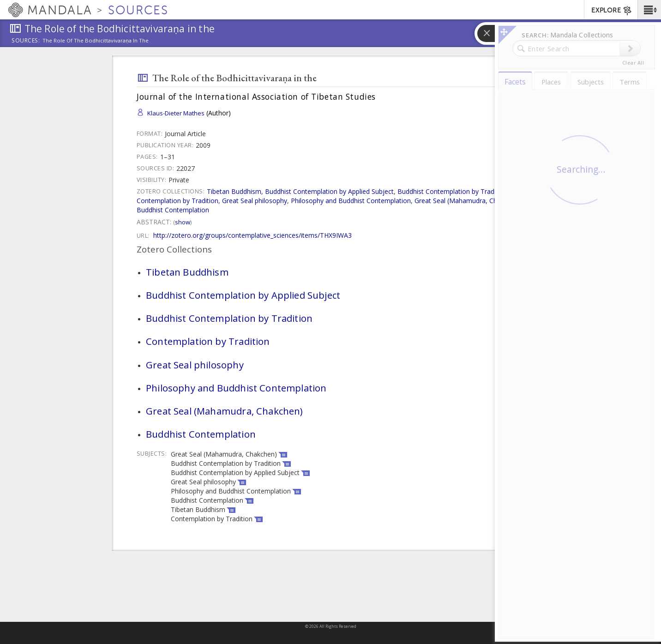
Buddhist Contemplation (173, 210)
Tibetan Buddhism (234, 191)
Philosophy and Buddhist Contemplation (351, 201)
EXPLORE (612, 11)
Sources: (26, 41)
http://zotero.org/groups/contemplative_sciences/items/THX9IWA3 (252, 235)
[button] (649, 10)
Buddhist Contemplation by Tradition (452, 191)
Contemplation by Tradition (177, 201)
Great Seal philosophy (255, 201)
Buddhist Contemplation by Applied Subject (329, 191)
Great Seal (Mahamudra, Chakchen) (468, 201)
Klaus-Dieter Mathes (176, 113)
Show (183, 222)
